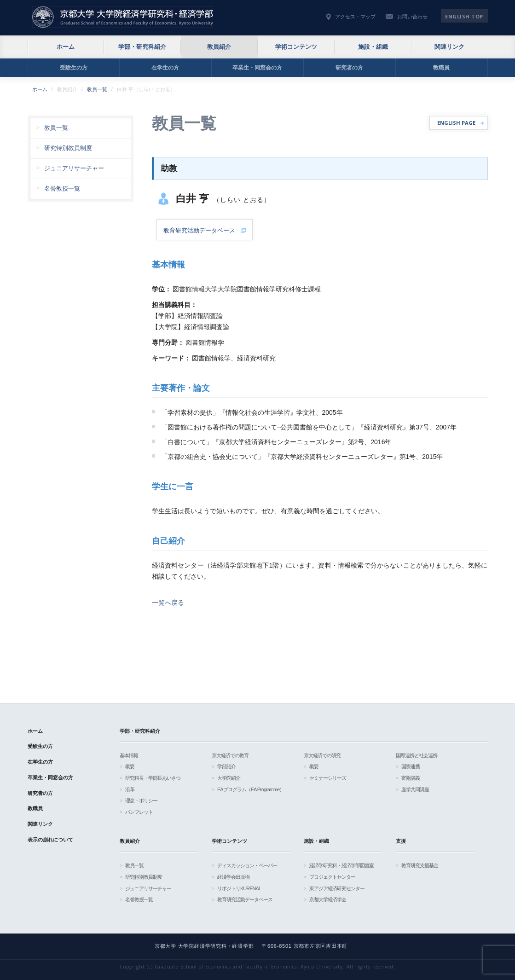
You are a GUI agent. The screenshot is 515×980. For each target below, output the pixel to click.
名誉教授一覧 (62, 188)
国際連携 (411, 766)
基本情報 (129, 755)
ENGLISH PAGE (456, 123)
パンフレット (139, 812)
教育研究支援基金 (420, 865)
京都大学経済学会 (328, 899)
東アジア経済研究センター (337, 888)
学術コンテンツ (296, 47)
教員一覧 (97, 89)
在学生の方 (165, 68)
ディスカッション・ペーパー (247, 865)
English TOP (464, 16)
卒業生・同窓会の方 (257, 68)
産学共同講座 (415, 789)
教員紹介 (219, 47)
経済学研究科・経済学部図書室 (341, 865)
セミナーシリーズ (328, 778)
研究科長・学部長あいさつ (153, 778)
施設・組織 (373, 47)
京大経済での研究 (322, 755)
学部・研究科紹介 (142, 47)
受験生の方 (74, 68)
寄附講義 (411, 778)
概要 (130, 766)
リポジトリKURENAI (238, 888)
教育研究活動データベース (245, 899)
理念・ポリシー (141, 800)
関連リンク (449, 47)
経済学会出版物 (233, 877)
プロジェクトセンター (332, 877)
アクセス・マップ (355, 17)
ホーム (66, 47)
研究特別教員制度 (68, 148)
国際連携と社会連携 (417, 755)
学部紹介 (226, 766)
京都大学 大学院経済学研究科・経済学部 (123, 17)
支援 (401, 841)
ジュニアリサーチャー (74, 168)
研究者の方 (349, 68)
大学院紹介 (229, 778)
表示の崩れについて (50, 840)
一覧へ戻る (168, 603)
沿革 (130, 789)
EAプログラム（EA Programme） (251, 789)
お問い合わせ (412, 17)
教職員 (441, 68)
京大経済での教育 (230, 755)
